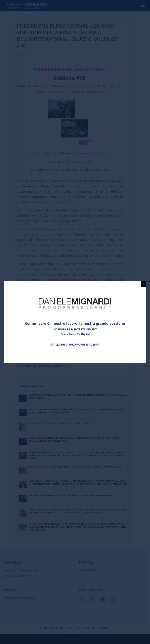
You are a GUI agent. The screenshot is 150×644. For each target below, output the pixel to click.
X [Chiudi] (144, 284)
